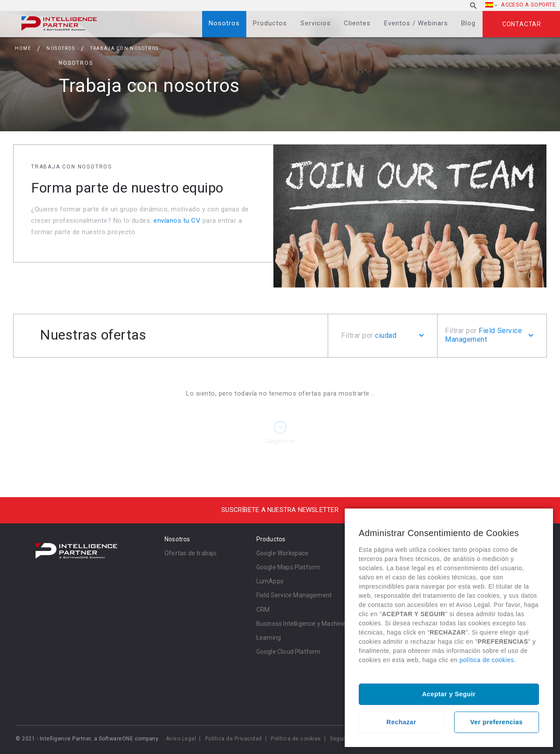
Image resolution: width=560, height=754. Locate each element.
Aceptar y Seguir (449, 694)
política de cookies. (488, 660)
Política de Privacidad (234, 739)
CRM (263, 610)
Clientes (357, 23)
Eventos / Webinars (416, 23)
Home (23, 48)
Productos (270, 23)
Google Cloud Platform (289, 652)
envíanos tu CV (177, 221)
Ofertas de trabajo (191, 553)
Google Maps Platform (288, 567)
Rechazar (401, 722)
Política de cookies (296, 739)
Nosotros (224, 23)
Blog (468, 23)
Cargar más (280, 441)
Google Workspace (283, 553)
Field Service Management (294, 595)
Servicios (316, 23)
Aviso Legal (181, 739)
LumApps (270, 581)
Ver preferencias (497, 722)
